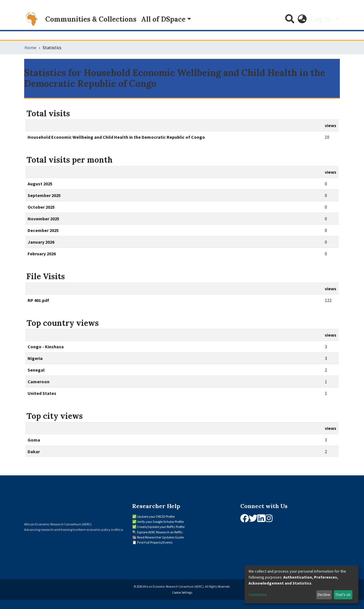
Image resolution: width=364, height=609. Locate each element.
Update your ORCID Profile (156, 516)
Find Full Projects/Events (155, 542)
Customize (258, 594)
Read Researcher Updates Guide (160, 537)
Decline (324, 594)
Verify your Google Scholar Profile (160, 522)
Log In (322, 19)
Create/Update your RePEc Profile (161, 527)
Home (30, 47)
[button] (302, 19)
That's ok (343, 594)
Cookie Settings (182, 593)
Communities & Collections (91, 19)
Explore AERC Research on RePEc (160, 532)
